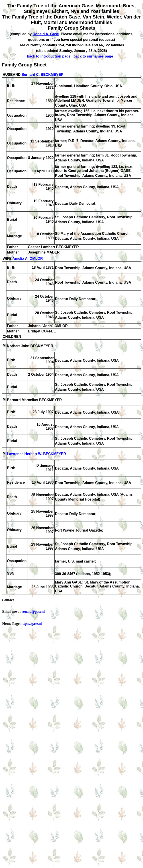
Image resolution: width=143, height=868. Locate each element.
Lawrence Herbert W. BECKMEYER (36, 454)
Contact (8, 600)
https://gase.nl (31, 624)
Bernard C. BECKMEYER (42, 75)
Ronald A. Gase (46, 34)
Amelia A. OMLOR (28, 259)
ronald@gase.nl (34, 611)
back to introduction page (49, 56)
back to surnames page (93, 56)
